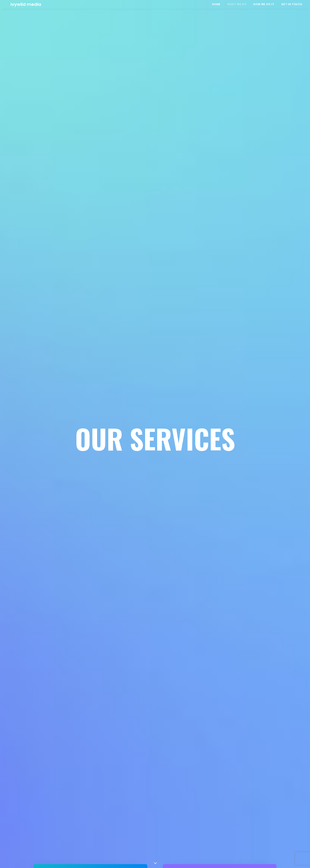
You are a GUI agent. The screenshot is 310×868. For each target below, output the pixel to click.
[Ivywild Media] (23, 4)
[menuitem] (218, 4)
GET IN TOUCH (292, 4)
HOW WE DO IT (264, 4)
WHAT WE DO (237, 4)
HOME (216, 4)
